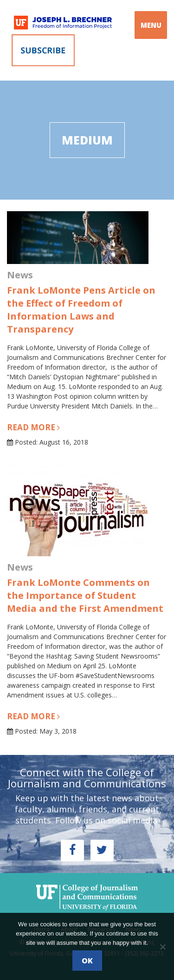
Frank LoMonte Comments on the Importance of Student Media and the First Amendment (85, 595)
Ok (87, 961)
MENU (151, 25)
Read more (33, 427)
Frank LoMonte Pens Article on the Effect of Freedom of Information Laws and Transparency (81, 310)
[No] (162, 947)
